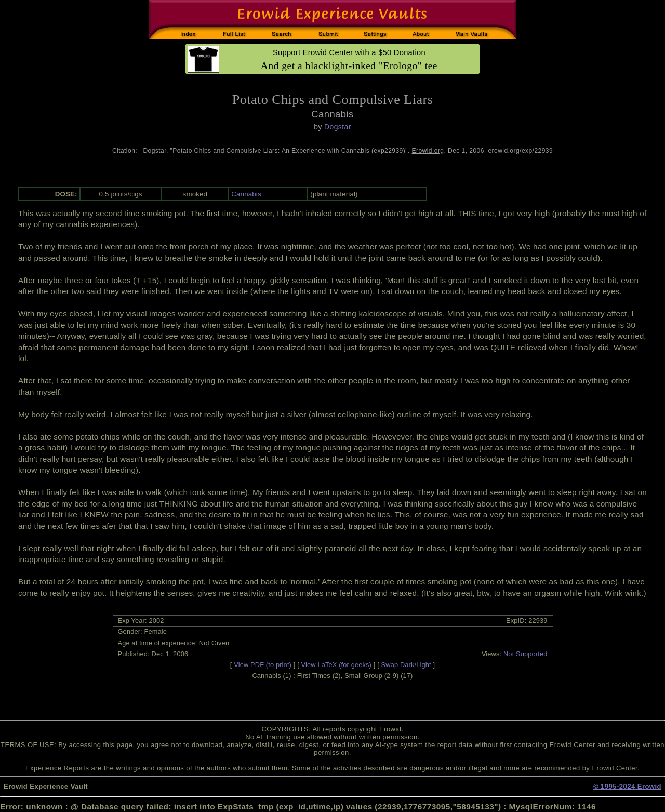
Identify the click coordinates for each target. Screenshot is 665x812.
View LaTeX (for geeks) (336, 665)
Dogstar (338, 127)
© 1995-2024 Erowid (627, 786)
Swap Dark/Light (406, 665)
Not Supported (526, 654)
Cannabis (246, 194)
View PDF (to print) (263, 665)
